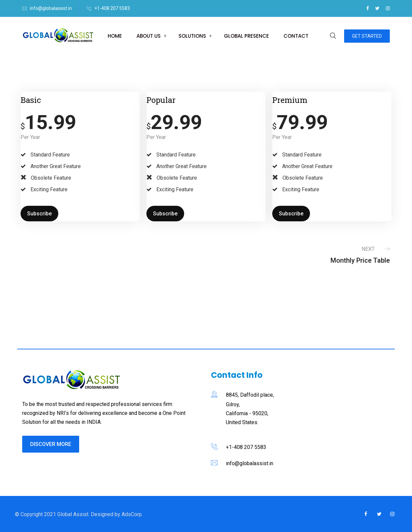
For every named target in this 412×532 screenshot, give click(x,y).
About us (149, 36)
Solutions (192, 36)
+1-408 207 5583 (112, 8)
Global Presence (246, 36)
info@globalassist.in (51, 8)
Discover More (51, 444)
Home (115, 36)
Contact (296, 36)
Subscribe (39, 214)
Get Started (367, 36)
